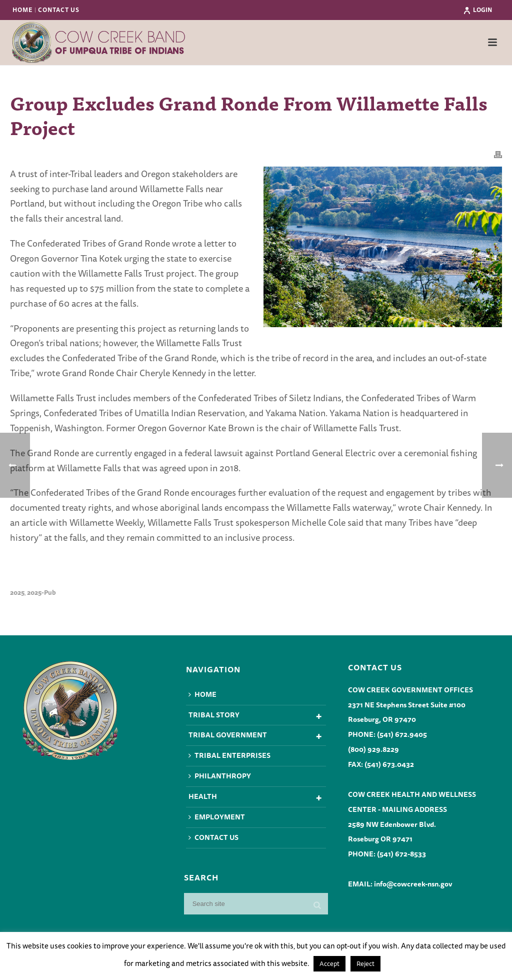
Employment (217, 817)
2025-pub (41, 593)
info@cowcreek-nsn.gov (413, 884)
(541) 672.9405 (402, 734)
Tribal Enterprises (229, 755)
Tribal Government (228, 735)
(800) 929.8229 (373, 749)
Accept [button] (329, 963)
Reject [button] (365, 963)
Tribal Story (214, 715)
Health (203, 796)
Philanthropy (220, 776)
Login (477, 10)
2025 (17, 593)
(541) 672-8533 (401, 854)
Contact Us (213, 837)
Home (202, 694)
